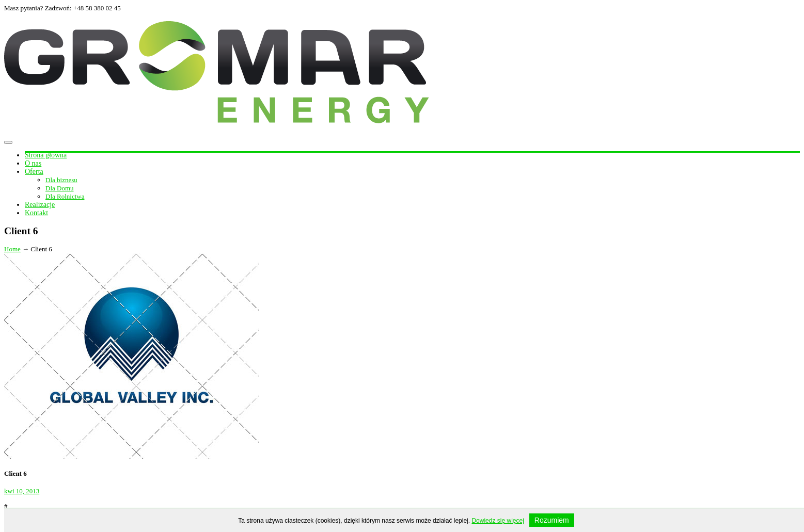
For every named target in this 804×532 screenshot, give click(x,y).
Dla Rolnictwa (65, 196)
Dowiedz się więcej (498, 521)
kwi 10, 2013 (22, 491)
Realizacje (40, 205)
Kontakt (36, 213)
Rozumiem (552, 520)
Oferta (34, 172)
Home (12, 249)
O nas (33, 163)
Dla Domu (60, 188)
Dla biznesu (61, 180)
